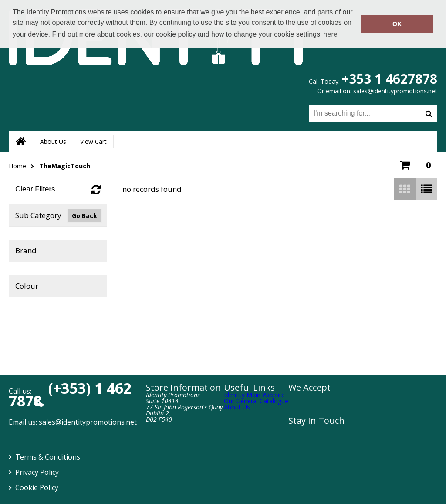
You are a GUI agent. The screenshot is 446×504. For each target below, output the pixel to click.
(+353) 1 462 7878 (70, 394)
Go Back (84, 216)
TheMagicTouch (65, 166)
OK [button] (397, 24)
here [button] (331, 34)
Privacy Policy (37, 472)
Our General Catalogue (256, 401)
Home (17, 166)
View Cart (93, 141)
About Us (53, 141)
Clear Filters (35, 189)
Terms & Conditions (48, 457)
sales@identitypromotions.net (395, 91)
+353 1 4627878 (389, 79)
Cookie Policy (37, 487)
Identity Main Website (254, 395)
